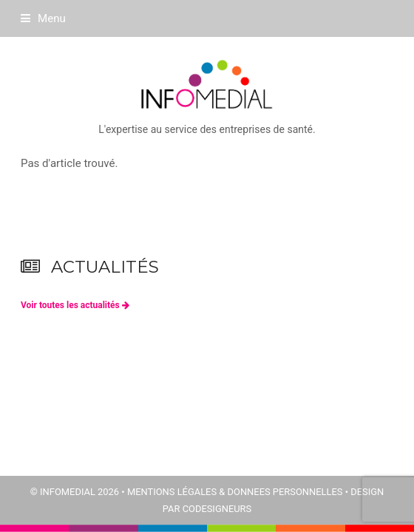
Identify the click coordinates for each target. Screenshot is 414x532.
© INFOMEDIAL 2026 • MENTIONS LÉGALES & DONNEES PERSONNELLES (187, 492)
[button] (43, 18)
